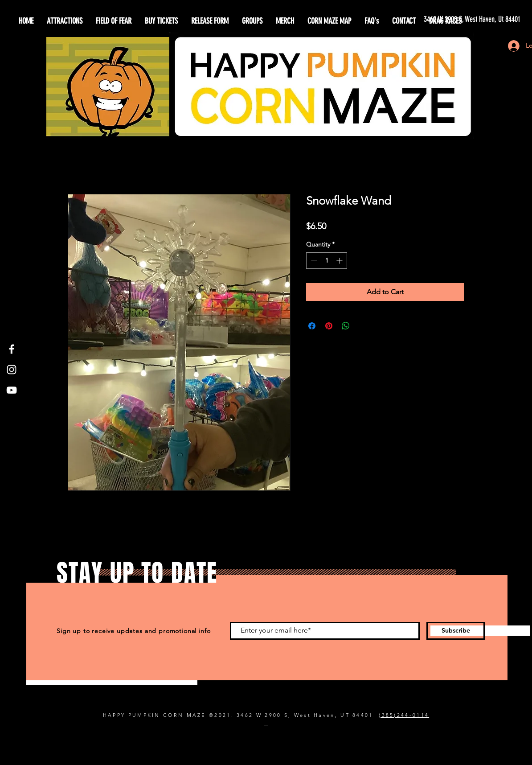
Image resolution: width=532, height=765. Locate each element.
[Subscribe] (456, 631)
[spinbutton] (327, 261)
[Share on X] (363, 326)
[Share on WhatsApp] (346, 326)
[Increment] (340, 261)
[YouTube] (12, 390)
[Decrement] (313, 261)
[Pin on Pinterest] (329, 326)
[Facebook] (12, 349)
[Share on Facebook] (312, 326)
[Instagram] (12, 370)
